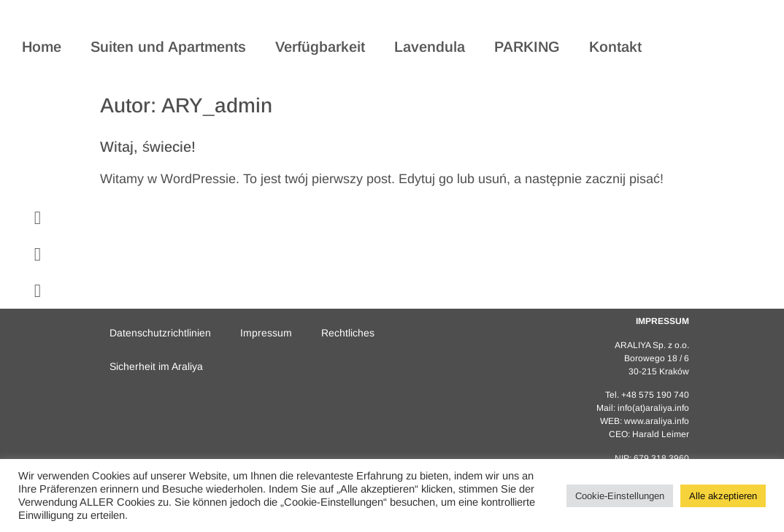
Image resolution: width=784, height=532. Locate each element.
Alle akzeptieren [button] (723, 496)
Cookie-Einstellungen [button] (620, 496)
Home (42, 47)
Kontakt (615, 47)
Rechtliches (348, 333)
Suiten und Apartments (168, 47)
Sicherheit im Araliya (156, 366)
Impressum (266, 333)
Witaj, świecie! (148, 147)
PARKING (527, 47)
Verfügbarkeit (320, 47)
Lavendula (430, 47)
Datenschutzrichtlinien (160, 333)
